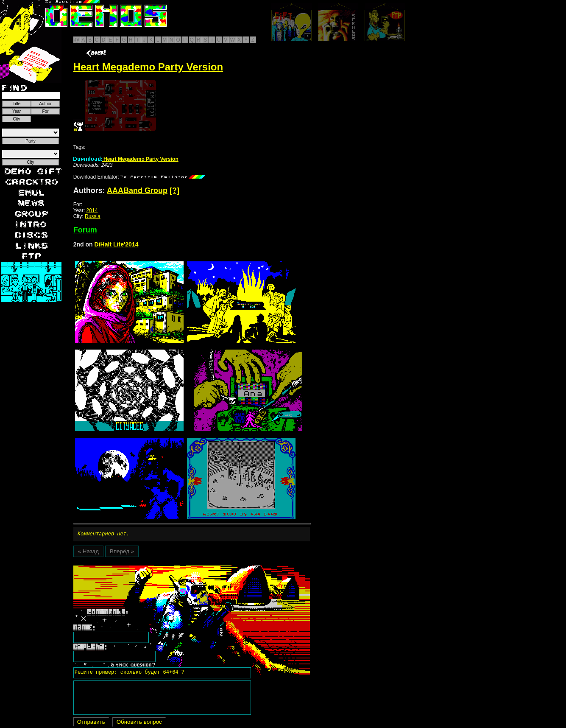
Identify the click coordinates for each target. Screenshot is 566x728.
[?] (174, 190)
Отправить (91, 723)
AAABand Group (137, 190)
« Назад (88, 553)
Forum (85, 230)
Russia (93, 216)
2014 (92, 210)
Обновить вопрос (139, 723)
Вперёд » (122, 553)
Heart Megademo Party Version (126, 159)
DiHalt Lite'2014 (117, 244)
